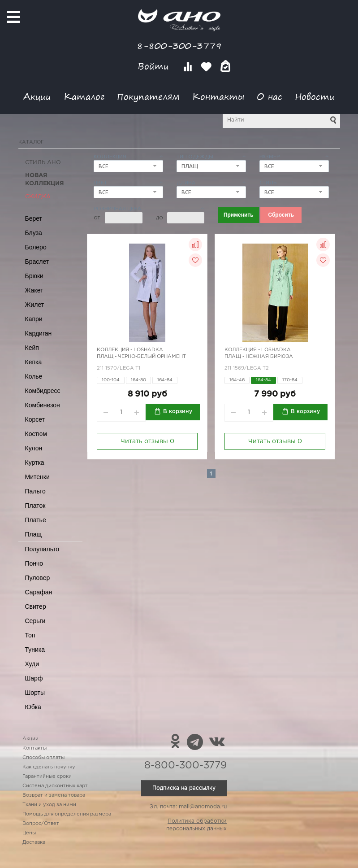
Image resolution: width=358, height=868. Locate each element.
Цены (29, 833)
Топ (30, 635)
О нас (270, 96)
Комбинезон (43, 405)
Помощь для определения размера (67, 814)
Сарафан (39, 592)
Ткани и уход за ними (49, 805)
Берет (34, 218)
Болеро (36, 247)
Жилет (35, 305)
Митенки (37, 477)
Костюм (36, 434)
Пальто (35, 491)
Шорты (35, 693)
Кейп (32, 348)
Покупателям (148, 96)
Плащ (34, 534)
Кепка (34, 362)
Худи (32, 664)
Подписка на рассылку (184, 788)
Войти (155, 66)
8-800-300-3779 (179, 46)
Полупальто (42, 549)
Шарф (34, 678)
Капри (34, 319)
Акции (37, 96)
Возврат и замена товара (54, 795)
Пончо (34, 563)
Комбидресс (43, 391)
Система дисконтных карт (55, 786)
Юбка (33, 707)
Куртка (35, 462)
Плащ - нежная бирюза (259, 357)
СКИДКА (38, 197)
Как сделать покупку (49, 767)
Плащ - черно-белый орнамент (141, 357)
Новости (315, 96)
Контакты (218, 96)
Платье (36, 520)
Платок (35, 506)
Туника (35, 650)
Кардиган (39, 333)
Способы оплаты (43, 758)
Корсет (35, 419)
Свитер (36, 606)
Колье (34, 376)
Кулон (34, 448)
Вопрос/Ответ (41, 824)
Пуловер (38, 578)
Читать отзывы (147, 441)
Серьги (35, 621)
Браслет (37, 262)
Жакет (34, 290)
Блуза (34, 233)
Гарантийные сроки (47, 776)
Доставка (34, 842)
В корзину (178, 412)
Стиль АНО (43, 163)
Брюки (34, 276)
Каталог (84, 96)
